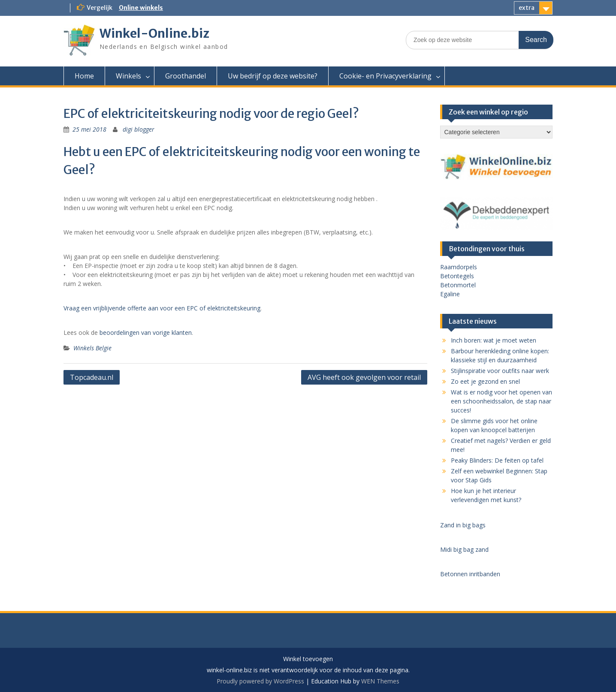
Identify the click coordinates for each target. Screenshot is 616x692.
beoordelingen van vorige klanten (146, 332)
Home (84, 76)
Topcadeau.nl (92, 377)
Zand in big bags (463, 525)
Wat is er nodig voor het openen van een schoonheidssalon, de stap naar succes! (501, 401)
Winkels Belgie (92, 348)
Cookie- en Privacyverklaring (385, 76)
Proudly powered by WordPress (260, 681)
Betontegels (457, 276)
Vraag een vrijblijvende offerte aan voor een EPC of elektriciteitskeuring (162, 308)
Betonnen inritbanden (470, 574)
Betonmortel (458, 285)
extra (527, 8)
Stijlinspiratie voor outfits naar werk (500, 371)
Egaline (450, 294)
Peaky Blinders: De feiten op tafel (497, 460)
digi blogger (139, 129)
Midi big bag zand (464, 549)
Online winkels (141, 8)
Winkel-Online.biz (154, 33)
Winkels (128, 76)
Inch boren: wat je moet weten (494, 340)
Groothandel (186, 76)
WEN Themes (380, 681)
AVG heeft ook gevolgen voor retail (364, 377)
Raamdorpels (459, 267)
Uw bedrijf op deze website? (273, 76)
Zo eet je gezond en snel (485, 381)
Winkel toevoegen (308, 659)
